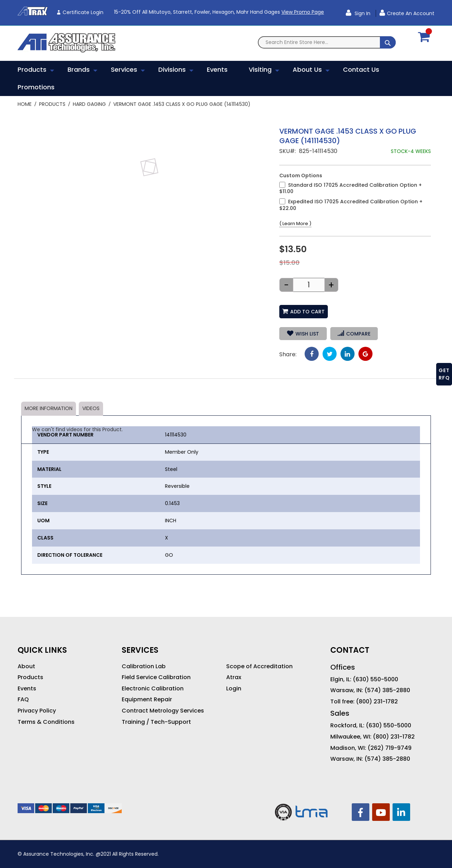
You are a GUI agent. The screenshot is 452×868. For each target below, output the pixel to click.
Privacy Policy (37, 711)
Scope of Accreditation (259, 666)
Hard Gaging (89, 104)
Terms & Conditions (46, 722)
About (26, 666)
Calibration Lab (144, 666)
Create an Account (411, 13)
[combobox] (327, 42)
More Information (49, 408)
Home (25, 104)
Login (234, 689)
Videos (91, 408)
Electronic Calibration (153, 689)
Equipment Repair (147, 700)
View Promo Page (303, 12)
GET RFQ (444, 374)
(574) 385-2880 (387, 690)
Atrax (234, 677)
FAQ (23, 700)
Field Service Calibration (156, 677)
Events (27, 689)
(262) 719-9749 (390, 748)
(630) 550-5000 (375, 679)
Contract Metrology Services (163, 711)
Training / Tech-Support (156, 722)
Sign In (362, 13)
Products (52, 104)
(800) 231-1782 (377, 702)
